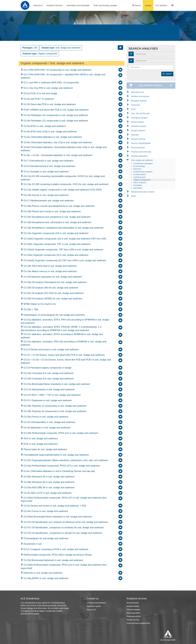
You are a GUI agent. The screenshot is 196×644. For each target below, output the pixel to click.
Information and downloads (78, 5)
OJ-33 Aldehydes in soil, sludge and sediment (47, 428)
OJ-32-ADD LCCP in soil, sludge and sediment (47, 493)
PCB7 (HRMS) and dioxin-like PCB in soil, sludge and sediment (56, 110)
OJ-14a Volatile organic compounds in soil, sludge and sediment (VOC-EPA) (62, 190)
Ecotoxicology (139, 166)
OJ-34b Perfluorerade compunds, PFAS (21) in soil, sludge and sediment (61, 433)
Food (133, 109)
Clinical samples (133, 610)
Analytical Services (55, 5)
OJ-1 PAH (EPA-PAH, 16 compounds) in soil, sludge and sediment (57, 70)
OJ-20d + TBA (31, 309)
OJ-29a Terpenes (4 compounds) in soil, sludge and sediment (55, 406)
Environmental (133, 603)
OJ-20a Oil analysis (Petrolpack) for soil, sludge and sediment (55, 282)
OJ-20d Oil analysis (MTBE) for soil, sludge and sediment (53, 299)
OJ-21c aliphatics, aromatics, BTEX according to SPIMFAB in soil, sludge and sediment (62, 336)
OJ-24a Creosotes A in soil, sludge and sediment (48, 373)
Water (133, 196)
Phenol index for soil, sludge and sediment (45, 449)
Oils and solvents (138, 139)
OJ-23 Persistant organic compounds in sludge (47, 368)
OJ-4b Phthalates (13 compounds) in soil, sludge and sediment (55, 121)
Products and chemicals (141, 152)
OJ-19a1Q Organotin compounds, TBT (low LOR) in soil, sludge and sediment (63, 250)
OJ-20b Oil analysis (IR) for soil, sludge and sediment (50, 288)
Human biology (137, 122)
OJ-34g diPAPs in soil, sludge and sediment (46, 578)
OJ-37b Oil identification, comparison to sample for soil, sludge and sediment (62, 533)
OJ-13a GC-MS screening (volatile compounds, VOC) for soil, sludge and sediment (66, 184)
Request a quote (94, 606)
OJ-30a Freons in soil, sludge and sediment (46, 417)
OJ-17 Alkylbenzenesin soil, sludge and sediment (48, 201)
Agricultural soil (137, 92)
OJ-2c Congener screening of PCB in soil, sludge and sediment (56, 549)
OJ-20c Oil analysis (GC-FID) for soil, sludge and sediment (53, 293)
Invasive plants (140, 174)
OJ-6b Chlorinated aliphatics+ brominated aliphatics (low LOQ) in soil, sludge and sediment (64, 149)
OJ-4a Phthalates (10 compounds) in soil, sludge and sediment (55, 115)
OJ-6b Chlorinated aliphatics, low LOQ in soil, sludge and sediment (57, 142)
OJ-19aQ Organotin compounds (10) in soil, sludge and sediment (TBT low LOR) (65, 239)
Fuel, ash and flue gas (140, 113)
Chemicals (135, 105)
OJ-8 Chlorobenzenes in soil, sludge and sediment (49, 166)
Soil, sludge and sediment (142, 160)
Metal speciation (133, 613)
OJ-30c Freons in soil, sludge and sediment (45, 511)
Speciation (138, 188)
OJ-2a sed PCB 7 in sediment (38, 99)
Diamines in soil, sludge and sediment (43, 573)
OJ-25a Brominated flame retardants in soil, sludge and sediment (56, 384)
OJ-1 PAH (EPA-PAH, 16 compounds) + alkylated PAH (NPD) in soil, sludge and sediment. (63, 76)
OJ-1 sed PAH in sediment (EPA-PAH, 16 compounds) (51, 83)
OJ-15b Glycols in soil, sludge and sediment (46, 195)
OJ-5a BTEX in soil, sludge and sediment (44, 126)
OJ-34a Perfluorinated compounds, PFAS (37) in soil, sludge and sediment (61, 466)
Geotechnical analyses (143, 172)
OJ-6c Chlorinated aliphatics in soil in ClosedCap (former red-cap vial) (59, 471)
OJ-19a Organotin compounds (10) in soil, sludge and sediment (56, 233)
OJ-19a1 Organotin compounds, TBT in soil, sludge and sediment (57, 244)
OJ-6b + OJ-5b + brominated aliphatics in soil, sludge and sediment (58, 155)
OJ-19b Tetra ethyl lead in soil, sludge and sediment (50, 266)
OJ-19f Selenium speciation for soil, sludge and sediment (52, 277)
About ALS (38, 5)
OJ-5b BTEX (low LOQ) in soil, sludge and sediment (50, 132)
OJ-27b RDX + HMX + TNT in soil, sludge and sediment (52, 395)
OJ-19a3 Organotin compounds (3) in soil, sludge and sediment (56, 255)
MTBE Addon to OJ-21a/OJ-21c (39, 304)
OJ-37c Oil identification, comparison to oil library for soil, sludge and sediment (63, 528)
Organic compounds (142, 180)
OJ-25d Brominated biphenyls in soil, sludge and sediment (53, 560)
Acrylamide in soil (32, 544)
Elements (137, 169)
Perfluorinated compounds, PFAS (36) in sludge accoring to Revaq (57, 555)
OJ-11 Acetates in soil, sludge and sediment (46, 172)
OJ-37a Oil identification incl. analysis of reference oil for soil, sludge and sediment (65, 522)
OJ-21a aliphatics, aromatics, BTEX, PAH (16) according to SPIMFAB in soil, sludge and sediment (65, 321)
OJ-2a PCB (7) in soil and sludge (40, 93)
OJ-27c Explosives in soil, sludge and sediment (47, 400)
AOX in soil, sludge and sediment (40, 439)
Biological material (139, 101)
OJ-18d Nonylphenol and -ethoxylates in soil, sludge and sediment (57, 222)
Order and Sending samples (105, 5)
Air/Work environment (140, 96)
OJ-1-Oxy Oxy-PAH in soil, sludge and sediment (48, 88)
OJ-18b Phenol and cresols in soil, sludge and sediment (52, 211)
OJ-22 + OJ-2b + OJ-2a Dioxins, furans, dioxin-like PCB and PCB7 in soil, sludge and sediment (66, 361)
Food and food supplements (138, 623)
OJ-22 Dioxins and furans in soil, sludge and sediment (51, 349)
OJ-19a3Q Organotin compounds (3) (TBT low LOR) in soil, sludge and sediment (65, 260)
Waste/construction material (143, 192)
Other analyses (140, 183)
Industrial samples (139, 126)
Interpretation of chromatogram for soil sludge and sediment (54, 315)
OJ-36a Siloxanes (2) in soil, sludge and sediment (49, 477)
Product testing (133, 620)
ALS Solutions (161, 5)
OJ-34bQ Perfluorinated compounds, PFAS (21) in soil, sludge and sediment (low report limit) (64, 566)
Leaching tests (139, 177)
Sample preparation (139, 156)
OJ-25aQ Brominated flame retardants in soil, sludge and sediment (57, 517)
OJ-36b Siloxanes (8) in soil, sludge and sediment (49, 482)
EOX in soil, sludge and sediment (40, 444)
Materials (135, 135)
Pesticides (138, 185)
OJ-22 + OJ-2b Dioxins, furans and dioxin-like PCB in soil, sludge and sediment (64, 355)
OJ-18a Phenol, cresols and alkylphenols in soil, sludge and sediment (59, 206)
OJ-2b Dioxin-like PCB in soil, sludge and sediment (49, 104)
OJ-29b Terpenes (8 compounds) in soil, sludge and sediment (55, 411)
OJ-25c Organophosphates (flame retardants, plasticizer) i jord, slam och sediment (65, 460)
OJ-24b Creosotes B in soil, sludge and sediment (48, 379)
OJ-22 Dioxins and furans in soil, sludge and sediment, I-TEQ (55, 506)
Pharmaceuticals (138, 148)
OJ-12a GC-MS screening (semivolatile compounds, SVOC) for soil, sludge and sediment (63, 178)
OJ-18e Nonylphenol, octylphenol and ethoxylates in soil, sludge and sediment (63, 228)
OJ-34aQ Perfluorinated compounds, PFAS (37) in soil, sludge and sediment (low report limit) (64, 499)
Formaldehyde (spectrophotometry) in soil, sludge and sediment (56, 455)
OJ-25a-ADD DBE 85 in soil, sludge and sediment (49, 488)
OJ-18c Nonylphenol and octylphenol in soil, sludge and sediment (57, 217)
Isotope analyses (138, 131)
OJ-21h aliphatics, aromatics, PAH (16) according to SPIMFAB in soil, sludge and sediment (63, 343)
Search (137, 5)
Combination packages (143, 163)
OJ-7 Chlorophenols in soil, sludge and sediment (48, 161)
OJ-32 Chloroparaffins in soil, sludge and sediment (49, 422)
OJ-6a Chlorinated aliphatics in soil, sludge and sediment (52, 137)
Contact (148, 5)
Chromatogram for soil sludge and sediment (46, 538)
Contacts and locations (97, 603)
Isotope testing (133, 606)
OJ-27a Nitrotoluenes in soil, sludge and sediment (49, 390)
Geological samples (139, 118)
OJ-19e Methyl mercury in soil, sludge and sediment (50, 271)
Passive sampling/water (141, 143)
